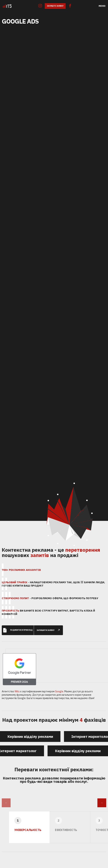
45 (92, 511)
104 (48, 495)
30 (87, 540)
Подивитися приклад (18, 627)
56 (74, 545)
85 (58, 491)
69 (48, 535)
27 (58, 544)
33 (87, 504)
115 (74, 483)
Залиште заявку (55, 6)
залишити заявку (50, 627)
